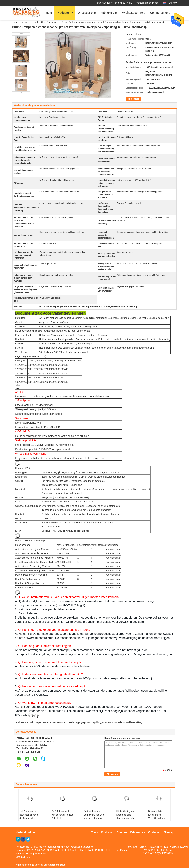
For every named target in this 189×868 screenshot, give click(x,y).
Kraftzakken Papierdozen (47, 22)
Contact (135, 99)
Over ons (122, 832)
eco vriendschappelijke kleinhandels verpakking (42, 722)
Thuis (15, 22)
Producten (64, 13)
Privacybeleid (22, 847)
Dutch (173, 3)
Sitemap (168, 832)
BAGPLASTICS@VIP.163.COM (158, 853)
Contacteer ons (160, 13)
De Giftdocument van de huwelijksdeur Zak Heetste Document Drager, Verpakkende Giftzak (62, 818)
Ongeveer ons (87, 13)
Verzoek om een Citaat (148, 3)
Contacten (154, 832)
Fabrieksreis (109, 13)
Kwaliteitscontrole (133, 13)
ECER (43, 854)
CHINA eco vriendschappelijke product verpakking (56, 847)
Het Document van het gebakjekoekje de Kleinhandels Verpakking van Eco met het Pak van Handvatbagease (29, 820)
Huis (49, 13)
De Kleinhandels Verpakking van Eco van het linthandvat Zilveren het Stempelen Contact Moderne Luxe (94, 820)
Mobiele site (23, 857)
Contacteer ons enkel (54, 865)
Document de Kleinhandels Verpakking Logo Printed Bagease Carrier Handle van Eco (158, 820)
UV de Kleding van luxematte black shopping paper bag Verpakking (126, 816)
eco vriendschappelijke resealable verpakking (122, 722)
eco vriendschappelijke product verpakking (83, 722)
